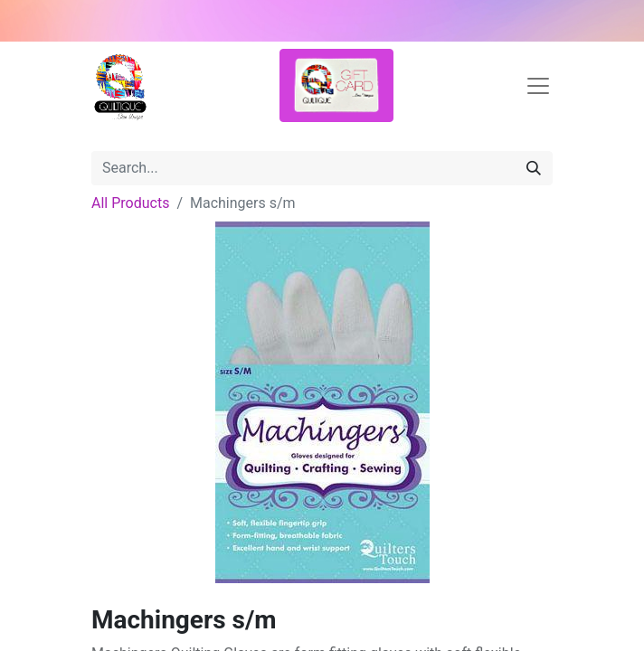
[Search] (534, 168)
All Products (130, 203)
